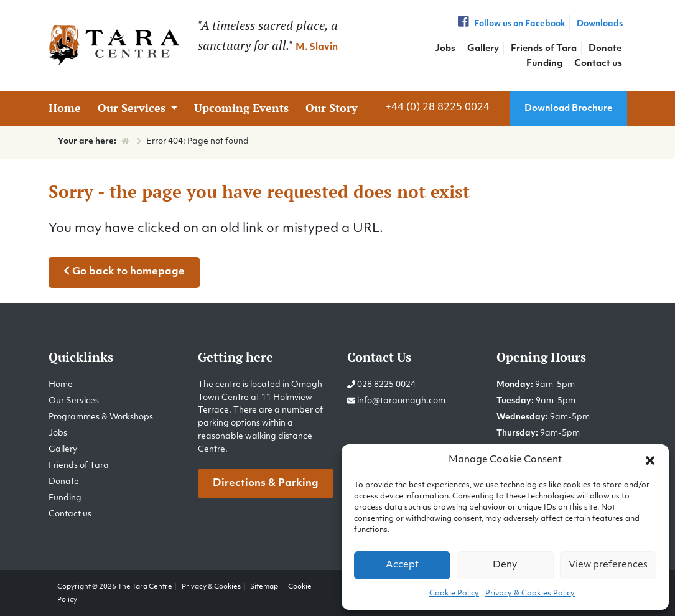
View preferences (608, 565)
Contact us (598, 64)
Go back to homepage (124, 271)
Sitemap (264, 587)
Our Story (332, 108)
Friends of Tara (544, 49)
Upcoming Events (241, 108)
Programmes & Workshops (101, 417)
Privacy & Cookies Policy (530, 594)
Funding (544, 64)
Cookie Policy (454, 594)
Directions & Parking (266, 483)
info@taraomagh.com (401, 401)
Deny (505, 565)
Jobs (445, 49)
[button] (650, 460)
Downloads (600, 24)
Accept (402, 565)
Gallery (483, 49)
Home (65, 108)
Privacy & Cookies (211, 587)
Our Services (133, 108)
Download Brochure (568, 109)
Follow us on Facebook (510, 24)
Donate (605, 49)
